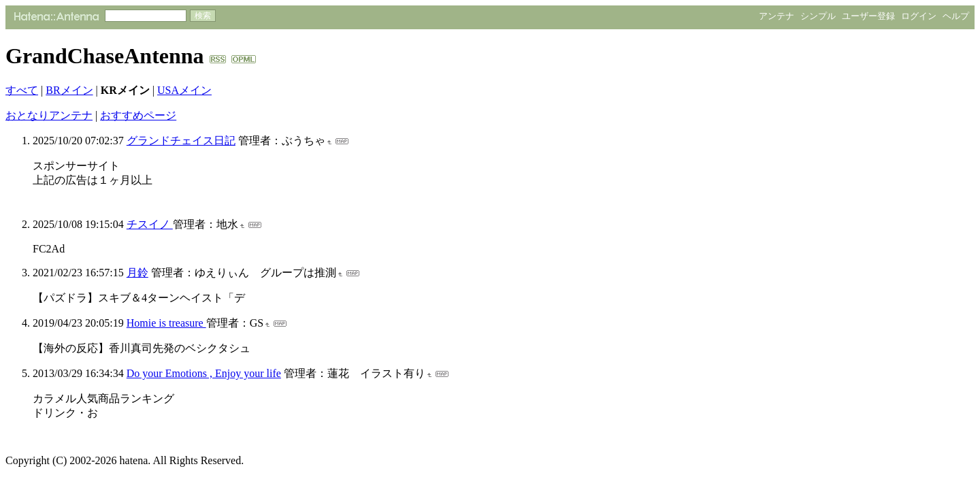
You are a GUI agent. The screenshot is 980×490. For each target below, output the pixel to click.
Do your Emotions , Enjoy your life (204, 373)
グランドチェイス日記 (181, 141)
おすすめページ (138, 115)
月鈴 (137, 273)
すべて (22, 90)
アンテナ (777, 16)
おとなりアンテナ (49, 115)
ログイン (919, 16)
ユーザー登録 (868, 16)
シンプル (818, 16)
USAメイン (184, 90)
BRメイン (69, 90)
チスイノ (150, 224)
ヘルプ (956, 16)
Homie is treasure (166, 323)
